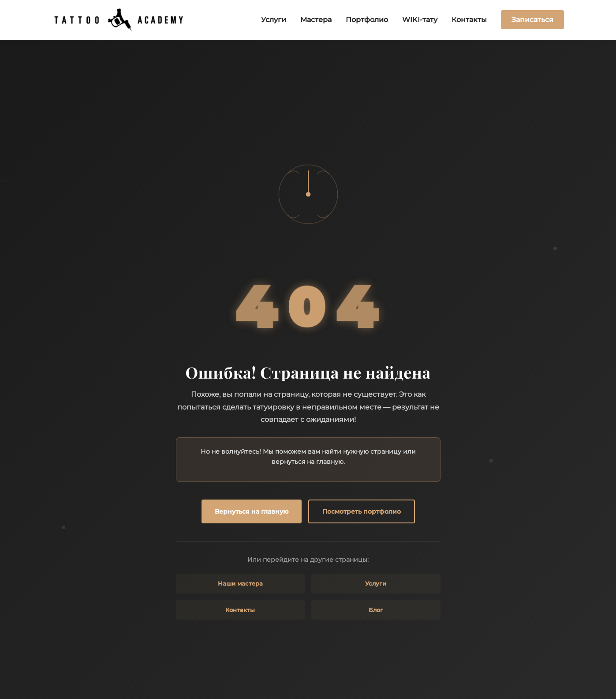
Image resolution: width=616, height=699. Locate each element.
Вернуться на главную (252, 511)
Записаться (532, 20)
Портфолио (367, 20)
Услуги (274, 20)
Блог (376, 610)
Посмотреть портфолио (362, 511)
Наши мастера (240, 583)
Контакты (469, 20)
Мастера (316, 20)
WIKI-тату (420, 20)
